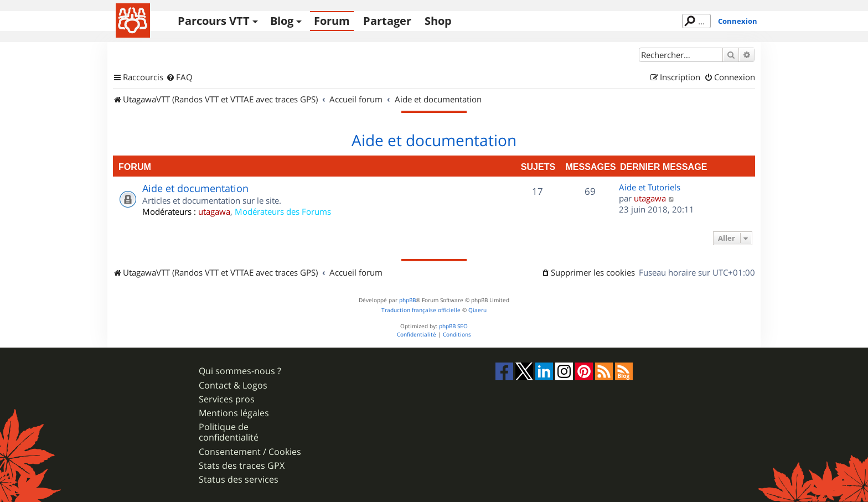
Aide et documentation (434, 141)
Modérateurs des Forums (283, 211)
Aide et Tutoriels (650, 187)
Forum (332, 21)
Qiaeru (477, 310)
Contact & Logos (233, 385)
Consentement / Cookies (250, 452)
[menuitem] (179, 77)
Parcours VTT (214, 21)
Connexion (738, 21)
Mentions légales (234, 413)
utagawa (214, 211)
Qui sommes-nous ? (240, 371)
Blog (282, 21)
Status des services (239, 480)
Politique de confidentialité (229, 432)
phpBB (407, 300)
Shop (438, 21)
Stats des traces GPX (242, 466)
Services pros (227, 399)
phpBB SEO (453, 326)
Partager (387, 21)
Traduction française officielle (421, 310)
